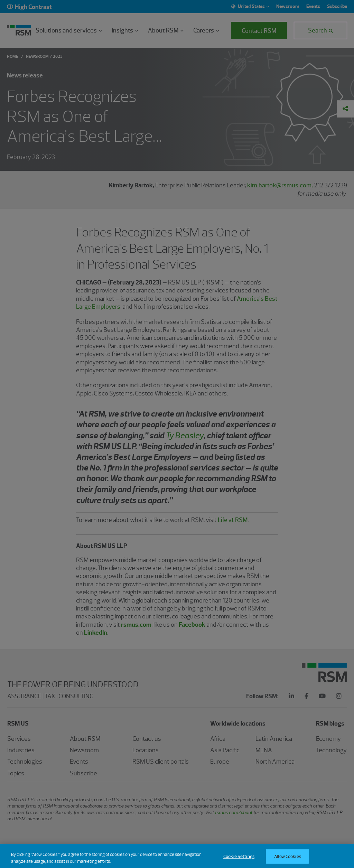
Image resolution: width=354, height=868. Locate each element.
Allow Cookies (288, 860)
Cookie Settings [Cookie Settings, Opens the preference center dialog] (239, 860)
